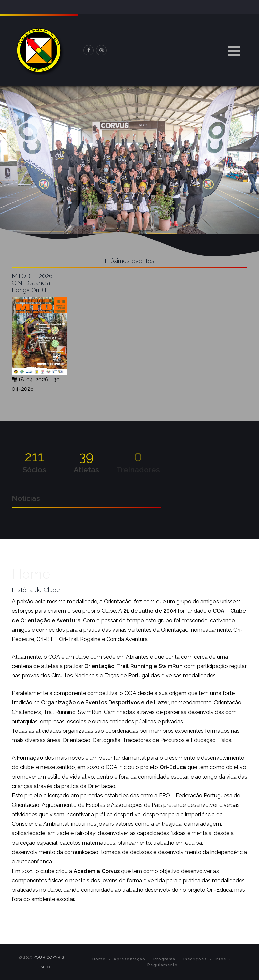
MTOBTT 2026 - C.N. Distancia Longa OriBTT (34, 283)
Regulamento (163, 965)
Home (99, 959)
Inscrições (195, 959)
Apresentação (129, 959)
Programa (164, 959)
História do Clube (36, 590)
